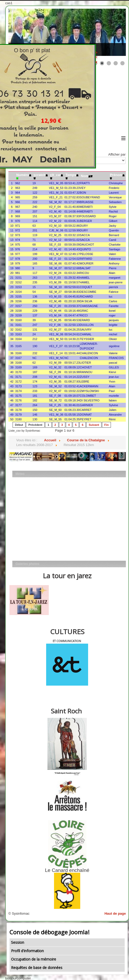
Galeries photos (27, 564)
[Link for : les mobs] (67, 32)
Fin (107, 425)
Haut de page (115, 913)
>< (128, 55)
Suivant (94, 425)
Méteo (20, 474)
